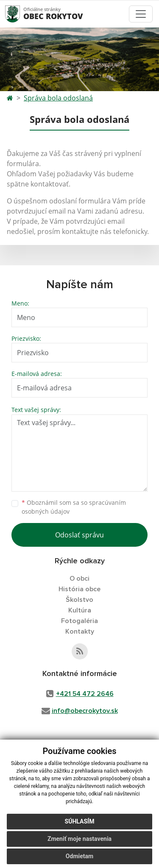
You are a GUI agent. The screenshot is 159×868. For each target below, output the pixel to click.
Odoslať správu (79, 535)
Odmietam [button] (79, 856)
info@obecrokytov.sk (85, 711)
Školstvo (79, 600)
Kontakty (80, 632)
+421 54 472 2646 (85, 694)
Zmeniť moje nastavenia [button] (79, 839)
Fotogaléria (79, 621)
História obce (79, 589)
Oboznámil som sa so (74, 507)
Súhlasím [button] (80, 821)
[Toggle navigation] (141, 14)
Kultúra (80, 610)
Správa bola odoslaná (58, 98)
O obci (79, 579)
